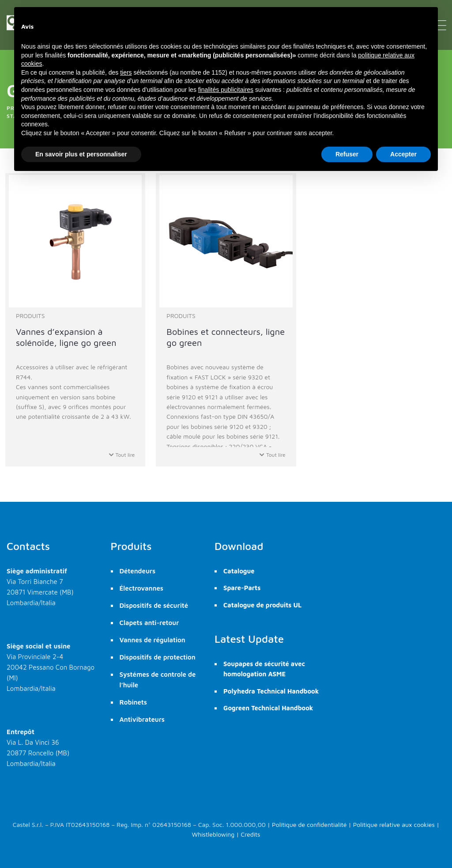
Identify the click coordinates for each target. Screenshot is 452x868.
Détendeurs (138, 571)
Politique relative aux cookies (394, 824)
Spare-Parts (242, 588)
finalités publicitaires (226, 90)
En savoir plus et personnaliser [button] (81, 154)
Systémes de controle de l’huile (158, 680)
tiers (126, 72)
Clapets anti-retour (149, 623)
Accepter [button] (403, 154)
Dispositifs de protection (158, 657)
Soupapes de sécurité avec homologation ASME (264, 669)
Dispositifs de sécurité (154, 605)
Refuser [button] (347, 154)
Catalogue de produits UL (262, 605)
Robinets (133, 702)
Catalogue (239, 571)
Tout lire (122, 455)
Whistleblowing (213, 834)
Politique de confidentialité (309, 824)
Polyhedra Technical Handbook (271, 691)
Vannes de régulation (153, 640)
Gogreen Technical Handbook (268, 708)
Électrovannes (141, 588)
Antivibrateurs (142, 719)
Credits (251, 834)
